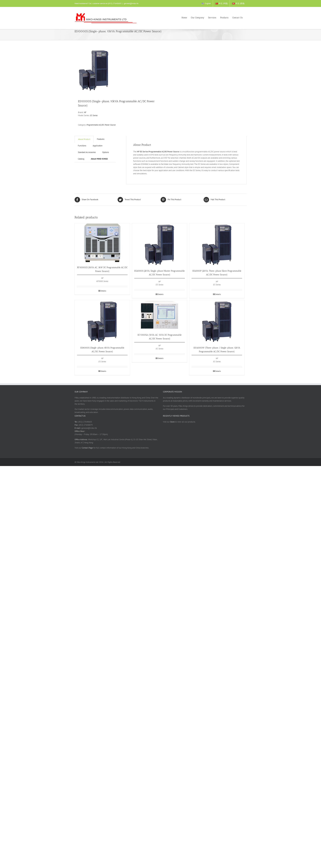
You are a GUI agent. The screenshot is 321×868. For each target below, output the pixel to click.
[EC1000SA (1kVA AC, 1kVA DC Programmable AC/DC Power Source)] (160, 315)
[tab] (87, 152)
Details (103, 291)
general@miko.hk (131, 3)
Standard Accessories (87, 152)
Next (158, 70)
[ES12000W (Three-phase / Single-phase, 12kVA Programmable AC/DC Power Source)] (217, 321)
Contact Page (87, 448)
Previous (80, 70)
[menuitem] (206, 3)
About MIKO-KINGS (99, 159)
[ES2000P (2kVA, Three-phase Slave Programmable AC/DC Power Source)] (217, 245)
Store (172, 422)
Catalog (81, 159)
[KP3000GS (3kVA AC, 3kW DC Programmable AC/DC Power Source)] (102, 243)
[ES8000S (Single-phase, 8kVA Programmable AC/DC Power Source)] (102, 321)
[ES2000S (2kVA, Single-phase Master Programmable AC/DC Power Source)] (160, 245)
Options (106, 152)
